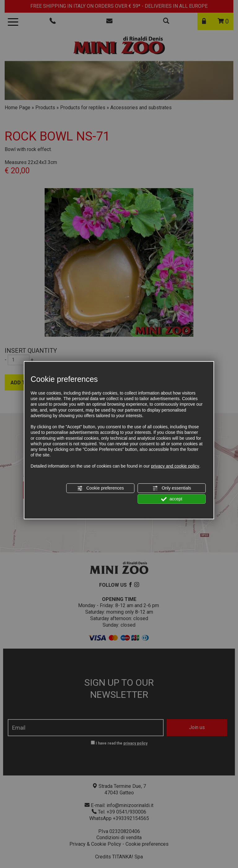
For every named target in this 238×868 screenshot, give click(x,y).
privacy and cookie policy (175, 466)
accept (172, 499)
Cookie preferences (101, 488)
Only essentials (172, 488)
